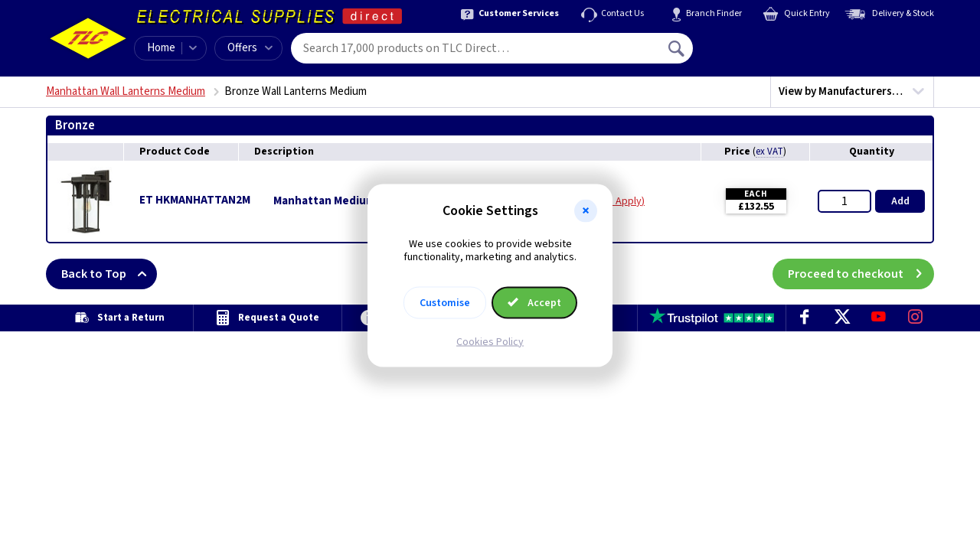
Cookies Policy (490, 341)
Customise (445, 302)
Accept (534, 302)
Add (900, 201)
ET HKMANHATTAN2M (195, 200)
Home (161, 48)
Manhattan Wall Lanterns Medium (126, 91)
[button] (586, 211)
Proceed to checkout (861, 274)
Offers (250, 48)
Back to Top (109, 274)
